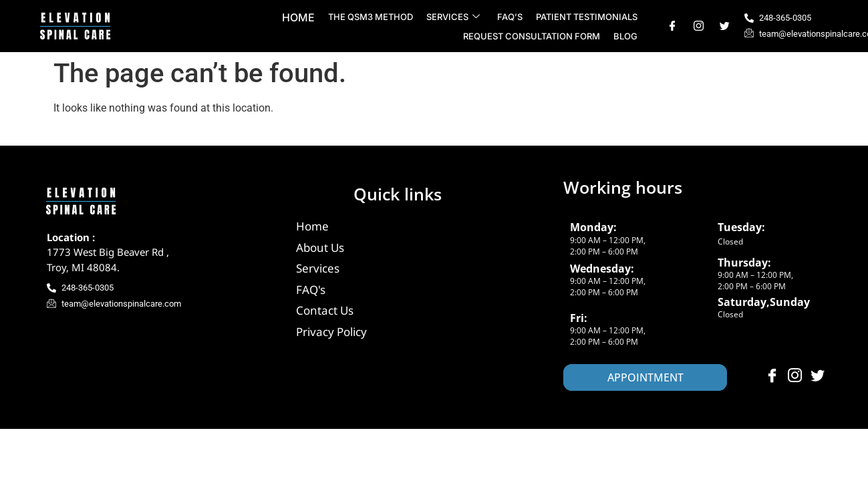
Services (453, 17)
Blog (625, 36)
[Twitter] (725, 26)
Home (298, 17)
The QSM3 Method (371, 17)
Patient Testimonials (587, 17)
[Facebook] (673, 26)
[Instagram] (699, 26)
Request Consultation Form (532, 36)
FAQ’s (510, 17)
